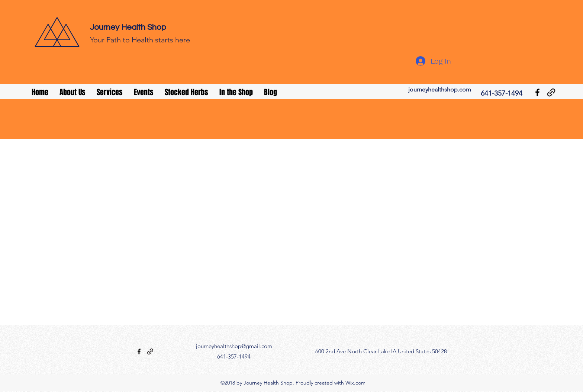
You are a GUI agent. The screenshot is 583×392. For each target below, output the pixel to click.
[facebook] (537, 92)
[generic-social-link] (551, 92)
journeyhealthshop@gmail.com (234, 346)
